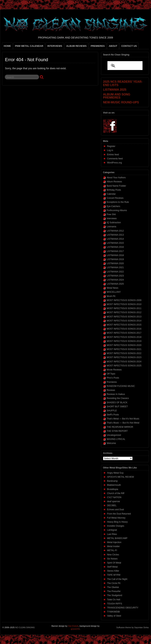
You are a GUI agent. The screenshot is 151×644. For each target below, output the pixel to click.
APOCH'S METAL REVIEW (121, 477)
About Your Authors (116, 178)
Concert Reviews (115, 198)
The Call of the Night (117, 579)
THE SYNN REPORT (117, 431)
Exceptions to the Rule (118, 202)
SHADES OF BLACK (117, 402)
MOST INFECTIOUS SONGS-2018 (124, 337)
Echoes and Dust (115, 510)
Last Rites (112, 534)
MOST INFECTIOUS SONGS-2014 (124, 321)
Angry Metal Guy (115, 473)
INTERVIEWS (55, 46)
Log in (110, 150)
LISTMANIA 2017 (115, 251)
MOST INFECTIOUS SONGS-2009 (124, 300)
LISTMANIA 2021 (115, 267)
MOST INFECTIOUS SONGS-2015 (124, 325)
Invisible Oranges (116, 526)
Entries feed (113, 155)
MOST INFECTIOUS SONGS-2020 (124, 345)
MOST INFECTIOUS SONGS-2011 (124, 308)
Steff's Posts (113, 415)
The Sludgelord (115, 595)
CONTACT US (129, 46)
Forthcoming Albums (117, 210)
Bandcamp (112, 481)
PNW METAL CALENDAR (29, 46)
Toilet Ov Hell (114, 600)
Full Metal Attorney (116, 518)
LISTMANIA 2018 (115, 255)
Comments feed (115, 159)
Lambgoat (112, 530)
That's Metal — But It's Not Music (123, 419)
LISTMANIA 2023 (115, 276)
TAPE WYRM (114, 575)
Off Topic (111, 374)
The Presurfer (114, 591)
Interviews (112, 218)
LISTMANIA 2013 (115, 235)
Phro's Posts (113, 378)
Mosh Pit (111, 296)
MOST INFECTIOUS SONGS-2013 (124, 317)
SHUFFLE (112, 411)
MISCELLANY (114, 292)
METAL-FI (112, 550)
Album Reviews (114, 182)
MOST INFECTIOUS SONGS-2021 (124, 349)
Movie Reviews (114, 370)
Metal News (113, 288)
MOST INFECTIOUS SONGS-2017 (124, 333)
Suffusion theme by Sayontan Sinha (132, 627)
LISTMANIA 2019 (115, 259)
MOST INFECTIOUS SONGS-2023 (124, 357)
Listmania (111, 227)
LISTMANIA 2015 (115, 243)
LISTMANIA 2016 (115, 247)
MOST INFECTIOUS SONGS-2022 (124, 353)
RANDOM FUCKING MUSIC (121, 386)
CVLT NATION (114, 497)
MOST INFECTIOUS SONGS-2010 (124, 304)
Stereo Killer (113, 571)
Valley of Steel (114, 616)
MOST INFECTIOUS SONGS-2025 (124, 366)
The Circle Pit (114, 583)
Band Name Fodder (116, 186)
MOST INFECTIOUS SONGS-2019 (124, 341)
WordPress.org (114, 163)
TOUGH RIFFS (115, 604)
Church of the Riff (116, 493)
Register (111, 146)
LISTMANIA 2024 (115, 280)
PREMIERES (98, 46)
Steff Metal (112, 567)
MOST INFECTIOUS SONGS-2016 (124, 329)
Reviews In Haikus (116, 394)
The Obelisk (113, 587)
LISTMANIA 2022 (115, 272)
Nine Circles (113, 555)
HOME (7, 46)
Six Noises (112, 559)
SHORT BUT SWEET (117, 407)
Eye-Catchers (113, 206)
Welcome (111, 443)
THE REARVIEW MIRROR (120, 427)
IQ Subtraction (114, 223)
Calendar (111, 194)
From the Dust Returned (119, 514)
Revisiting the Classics (118, 398)
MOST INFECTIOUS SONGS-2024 (124, 362)
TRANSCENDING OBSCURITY (123, 608)
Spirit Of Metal (114, 563)
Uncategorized (114, 435)
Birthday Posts (114, 190)
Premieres (112, 382)
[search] (121, 66)
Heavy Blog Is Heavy (117, 522)
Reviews (111, 390)
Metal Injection (114, 542)
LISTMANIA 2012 (115, 231)
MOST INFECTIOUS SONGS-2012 (124, 312)
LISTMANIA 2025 (115, 284)
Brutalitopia (113, 489)
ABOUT (113, 46)
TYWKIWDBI (113, 612)
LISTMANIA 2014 (115, 239)
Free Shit (111, 214)
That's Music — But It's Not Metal (123, 423)
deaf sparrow (113, 501)
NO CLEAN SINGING (25, 627)
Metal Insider (113, 546)
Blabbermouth (114, 485)
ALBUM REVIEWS (76, 46)
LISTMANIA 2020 (115, 263)
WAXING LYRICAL (116, 439)
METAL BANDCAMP (117, 538)
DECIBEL (112, 505)
